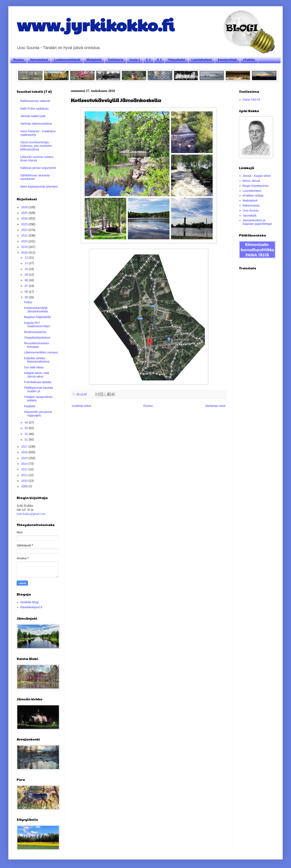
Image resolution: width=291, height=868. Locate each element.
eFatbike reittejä (253, 196)
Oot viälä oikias (34, 367)
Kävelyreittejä (227, 60)
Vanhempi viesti (215, 406)
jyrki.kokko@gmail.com (31, 514)
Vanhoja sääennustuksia (36, 124)
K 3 (159, 60)
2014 (25, 464)
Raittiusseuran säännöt (35, 101)
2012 (25, 469)
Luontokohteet (202, 60)
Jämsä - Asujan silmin (257, 176)
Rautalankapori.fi (31, 607)
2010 (25, 481)
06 (27, 292)
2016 (25, 452)
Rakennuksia (251, 206)
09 (27, 275)
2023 (25, 224)
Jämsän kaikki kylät (33, 116)
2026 (25, 207)
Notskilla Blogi (30, 602)
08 (27, 280)
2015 (25, 458)
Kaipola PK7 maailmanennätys (37, 325)
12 (27, 258)
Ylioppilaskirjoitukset (37, 338)
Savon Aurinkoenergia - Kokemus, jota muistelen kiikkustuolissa (36, 146)
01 (27, 440)
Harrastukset (39, 60)
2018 (25, 253)
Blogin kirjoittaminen (256, 186)
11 (27, 263)
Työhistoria (116, 60)
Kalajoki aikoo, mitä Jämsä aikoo (37, 375)
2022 (25, 230)
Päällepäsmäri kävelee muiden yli (39, 389)
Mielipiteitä (94, 60)
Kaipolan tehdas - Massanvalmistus (37, 360)
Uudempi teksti (81, 406)
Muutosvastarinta (35, 332)
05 (27, 297)
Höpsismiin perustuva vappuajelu (38, 414)
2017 (25, 447)
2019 (25, 247)
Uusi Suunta (251, 210)
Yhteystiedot (177, 60)
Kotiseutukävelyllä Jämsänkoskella (36, 310)
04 (27, 422)
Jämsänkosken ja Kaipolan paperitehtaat (257, 222)
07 (27, 286)
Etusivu (19, 60)
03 (27, 428)
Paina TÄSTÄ (252, 100)
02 (27, 434)
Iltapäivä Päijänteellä (37, 317)
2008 (25, 486)
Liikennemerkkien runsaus (41, 352)
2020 (25, 241)
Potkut (28, 302)
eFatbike (249, 60)
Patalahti (30, 406)
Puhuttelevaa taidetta (38, 382)
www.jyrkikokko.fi (95, 25)
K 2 (148, 60)
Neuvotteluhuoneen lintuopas (37, 345)
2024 (25, 218)
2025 (25, 213)
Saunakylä (249, 215)
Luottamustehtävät (67, 60)
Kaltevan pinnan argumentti (38, 168)
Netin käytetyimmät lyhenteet (39, 187)
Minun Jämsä (251, 181)
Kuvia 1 (135, 60)
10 (27, 269)
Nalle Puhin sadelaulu (34, 109)
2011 (25, 475)
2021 (25, 235)
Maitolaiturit (250, 201)
